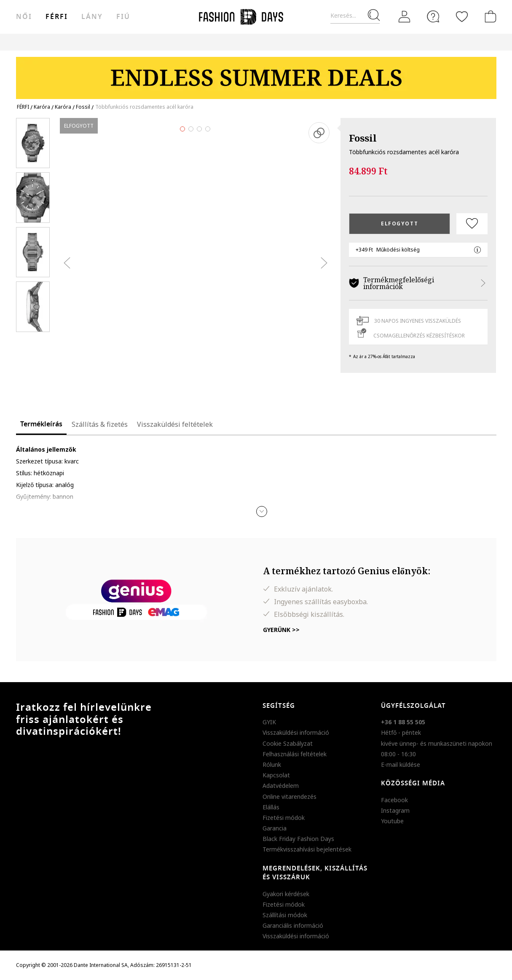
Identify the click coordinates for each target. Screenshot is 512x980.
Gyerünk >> (281, 630)
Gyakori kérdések (286, 894)
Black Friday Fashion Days (298, 839)
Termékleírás (41, 424)
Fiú (123, 17)
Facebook (394, 800)
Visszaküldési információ (296, 732)
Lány (92, 17)
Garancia (275, 828)
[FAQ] (433, 16)
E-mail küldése (401, 764)
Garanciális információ (293, 925)
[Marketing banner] (256, 74)
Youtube (392, 821)
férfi (57, 17)
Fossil (363, 138)
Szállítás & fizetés (100, 424)
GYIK (269, 722)
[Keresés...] (355, 16)
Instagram (395, 810)
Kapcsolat (276, 775)
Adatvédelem (281, 786)
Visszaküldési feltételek (175, 424)
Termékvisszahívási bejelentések (307, 849)
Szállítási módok (285, 915)
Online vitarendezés (290, 797)
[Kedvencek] (462, 16)
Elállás (271, 807)
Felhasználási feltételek (295, 754)
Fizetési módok (284, 818)
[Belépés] (405, 17)
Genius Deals (308, 42)
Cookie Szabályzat (288, 743)
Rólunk (272, 764)
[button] (262, 511)
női (24, 17)
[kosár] (489, 16)
